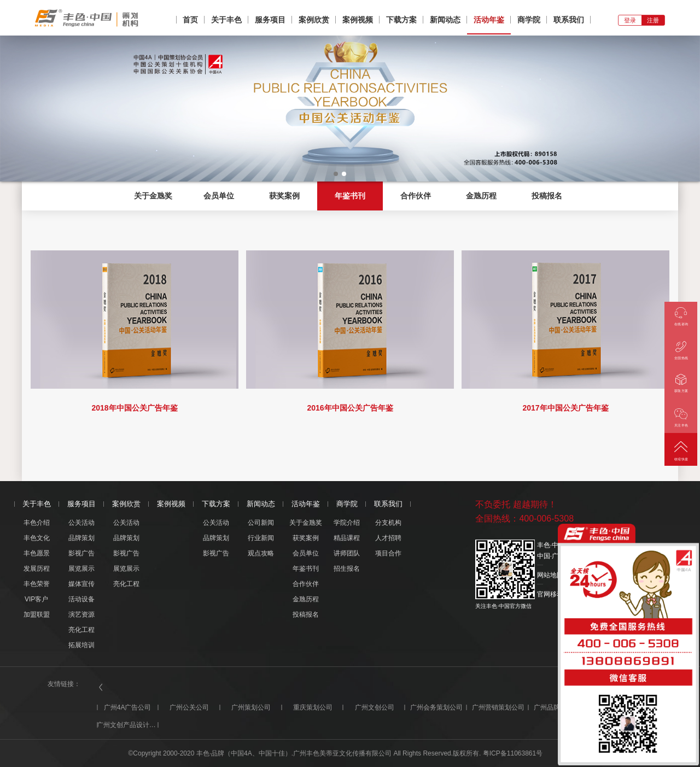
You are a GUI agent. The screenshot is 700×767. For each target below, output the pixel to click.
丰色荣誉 (37, 584)
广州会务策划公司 (436, 707)
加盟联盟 (37, 614)
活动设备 (81, 599)
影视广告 (81, 553)
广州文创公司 (375, 707)
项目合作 (388, 553)
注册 (653, 20)
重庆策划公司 (313, 707)
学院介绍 (347, 523)
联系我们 (569, 20)
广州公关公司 (189, 707)
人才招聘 (388, 538)
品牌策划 (81, 538)
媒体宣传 (81, 584)
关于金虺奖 (153, 196)
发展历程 (37, 569)
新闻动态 (445, 20)
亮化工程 (81, 630)
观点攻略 (261, 553)
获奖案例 (284, 196)
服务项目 (270, 20)
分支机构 (388, 523)
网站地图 (550, 575)
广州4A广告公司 (128, 707)
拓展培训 (81, 645)
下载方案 (401, 20)
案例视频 (358, 20)
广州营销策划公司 (498, 707)
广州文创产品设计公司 (128, 725)
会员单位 (219, 196)
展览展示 (81, 569)
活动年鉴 (489, 20)
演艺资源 (81, 614)
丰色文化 (37, 538)
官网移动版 (553, 594)
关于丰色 (226, 20)
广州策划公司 (251, 707)
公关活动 (81, 523)
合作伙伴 (416, 196)
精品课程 (347, 538)
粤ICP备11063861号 (513, 753)
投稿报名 (547, 196)
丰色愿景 (37, 553)
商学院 (529, 20)
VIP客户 (36, 599)
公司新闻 (261, 523)
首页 (190, 20)
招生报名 (347, 569)
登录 (630, 20)
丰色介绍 (37, 523)
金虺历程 (481, 196)
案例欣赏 (314, 20)
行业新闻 (261, 538)
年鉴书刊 (350, 196)
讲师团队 (347, 553)
